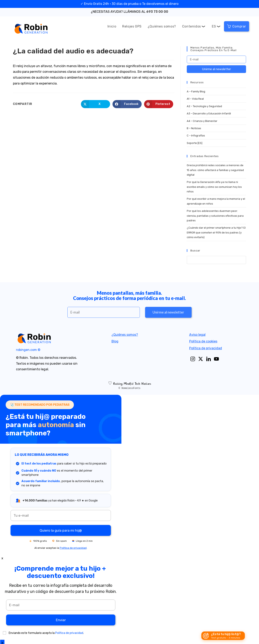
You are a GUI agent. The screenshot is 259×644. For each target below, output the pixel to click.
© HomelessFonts (129, 388)
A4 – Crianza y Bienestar (202, 121)
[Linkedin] (209, 359)
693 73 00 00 (157, 12)
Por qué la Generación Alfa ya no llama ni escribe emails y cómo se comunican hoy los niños (214, 187)
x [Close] (2, 558)
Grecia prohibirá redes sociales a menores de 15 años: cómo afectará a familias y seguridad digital (215, 170)
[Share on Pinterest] (159, 104)
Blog (115, 341)
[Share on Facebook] (127, 104)
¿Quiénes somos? (125, 335)
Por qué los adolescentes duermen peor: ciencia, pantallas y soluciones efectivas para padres (215, 216)
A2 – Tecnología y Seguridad (204, 106)
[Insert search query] (216, 260)
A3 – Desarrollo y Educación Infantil (209, 113)
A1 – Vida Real (195, 99)
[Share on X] (96, 104)
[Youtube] (216, 359)
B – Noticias (194, 128)
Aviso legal (197, 335)
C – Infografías (196, 136)
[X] (201, 359)
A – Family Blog (196, 91)
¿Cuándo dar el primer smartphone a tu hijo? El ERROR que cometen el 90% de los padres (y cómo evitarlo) (216, 232)
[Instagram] (193, 359)
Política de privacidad (206, 348)
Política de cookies (203, 341)
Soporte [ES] (195, 143)
